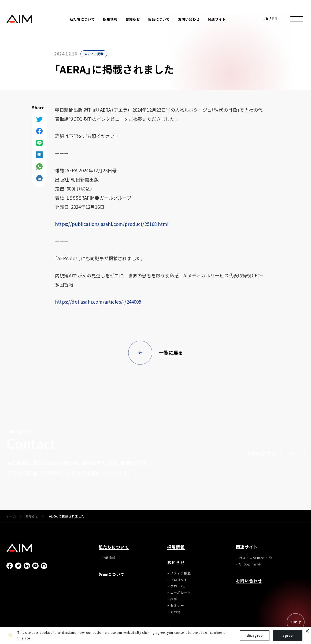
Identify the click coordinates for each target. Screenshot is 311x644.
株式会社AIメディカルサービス (19, 19)
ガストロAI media (253, 558)
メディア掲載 (94, 54)
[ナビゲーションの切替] (297, 19)
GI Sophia (247, 564)
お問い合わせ (189, 19)
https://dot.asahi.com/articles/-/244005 (98, 302)
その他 (175, 612)
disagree (255, 635)
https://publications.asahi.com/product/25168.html (112, 224)
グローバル (179, 586)
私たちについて (114, 547)
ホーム (11, 516)
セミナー (177, 605)
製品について (159, 19)
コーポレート (181, 593)
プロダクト (179, 580)
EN (275, 19)
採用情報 (110, 19)
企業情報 (109, 558)
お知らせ (32, 516)
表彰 (174, 599)
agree (288, 635)
